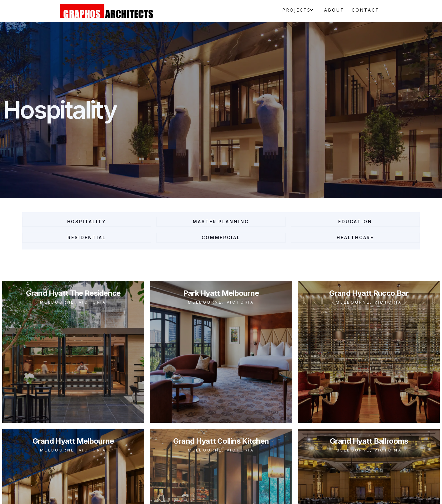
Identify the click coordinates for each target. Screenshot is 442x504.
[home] (106, 11)
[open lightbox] (73, 352)
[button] (296, 10)
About (334, 10)
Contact (365, 10)
